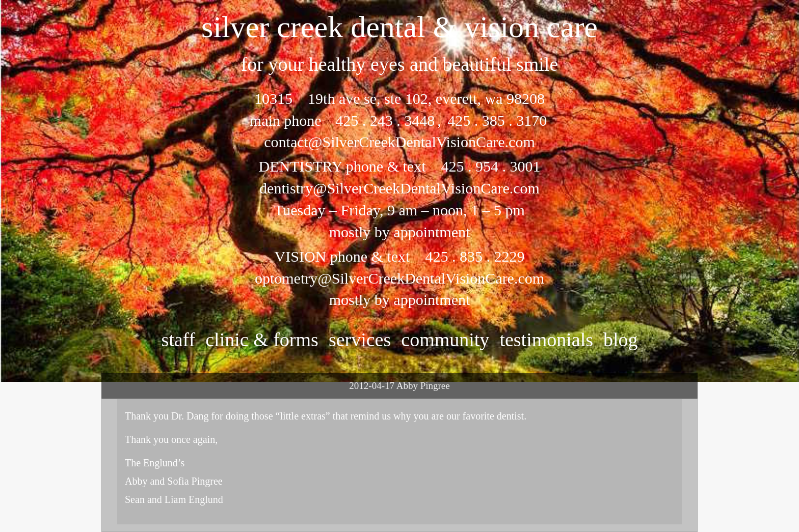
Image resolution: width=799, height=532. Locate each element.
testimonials (546, 340)
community (445, 340)
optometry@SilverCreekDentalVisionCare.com (400, 278)
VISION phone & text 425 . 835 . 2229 (400, 256)
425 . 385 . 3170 (496, 120)
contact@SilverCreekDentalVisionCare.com (400, 142)
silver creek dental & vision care (400, 27)
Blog (621, 340)
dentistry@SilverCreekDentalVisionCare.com (400, 188)
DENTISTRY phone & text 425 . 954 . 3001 (399, 166)
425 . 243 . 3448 (385, 120)
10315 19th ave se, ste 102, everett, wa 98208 (400, 99)
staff (178, 340)
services (360, 340)
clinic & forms (262, 340)
